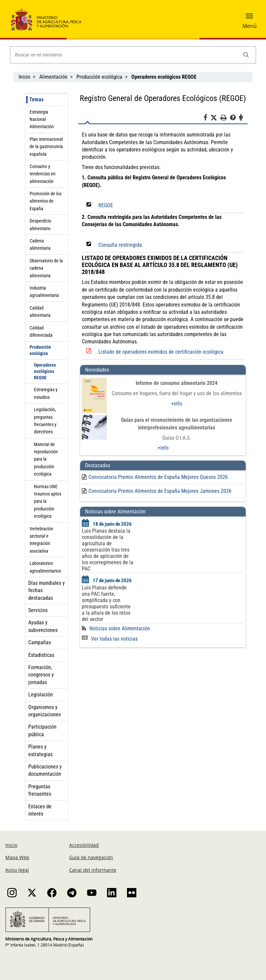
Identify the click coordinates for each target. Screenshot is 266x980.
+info (177, 404)
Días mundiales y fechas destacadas (47, 590)
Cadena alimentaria (40, 244)
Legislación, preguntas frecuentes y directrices (45, 421)
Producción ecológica (99, 77)
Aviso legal (17, 870)
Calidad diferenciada (41, 331)
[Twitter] (215, 118)
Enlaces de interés (40, 810)
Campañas (40, 642)
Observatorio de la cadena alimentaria (46, 268)
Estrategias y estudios (46, 393)
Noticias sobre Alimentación (120, 628)
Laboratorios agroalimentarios (45, 567)
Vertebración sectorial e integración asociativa (41, 540)
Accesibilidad (84, 845)
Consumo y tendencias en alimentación (43, 174)
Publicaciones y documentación (45, 770)
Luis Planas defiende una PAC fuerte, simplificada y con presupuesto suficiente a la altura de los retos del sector (106, 603)
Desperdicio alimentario (40, 224)
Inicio (24, 77)
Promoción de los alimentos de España (46, 201)
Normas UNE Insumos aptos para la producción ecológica (48, 501)
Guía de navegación (91, 857)
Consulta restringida (120, 245)
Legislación (41, 695)
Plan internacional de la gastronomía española (46, 147)
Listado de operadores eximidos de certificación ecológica (161, 352)
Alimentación (53, 77)
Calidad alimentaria (40, 312)
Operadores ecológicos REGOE (45, 371)
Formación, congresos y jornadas (41, 675)
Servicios (38, 610)
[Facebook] (207, 119)
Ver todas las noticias (110, 639)
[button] (249, 18)
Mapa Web (17, 857)
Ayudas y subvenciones (43, 626)
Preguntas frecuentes (40, 790)
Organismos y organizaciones (45, 711)
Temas (36, 99)
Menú (250, 26)
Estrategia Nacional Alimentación (42, 119)
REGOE (106, 205)
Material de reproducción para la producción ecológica (46, 459)
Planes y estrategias (40, 750)
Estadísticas (41, 655)
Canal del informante (93, 870)
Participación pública (42, 730)
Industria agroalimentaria (44, 292)
